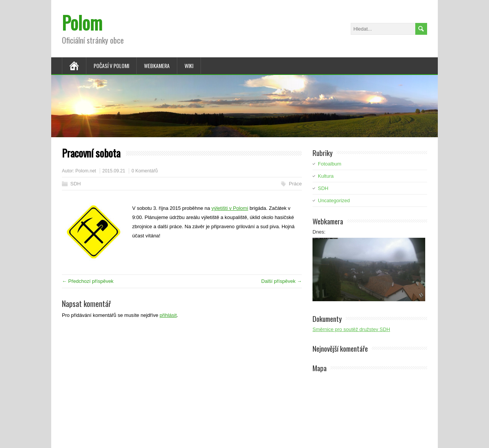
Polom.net (86, 171)
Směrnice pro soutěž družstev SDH (351, 329)
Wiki (189, 66)
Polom (82, 22)
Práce (295, 184)
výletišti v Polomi (230, 208)
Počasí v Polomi (111, 66)
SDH (75, 184)
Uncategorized (334, 200)
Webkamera (157, 66)
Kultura (326, 176)
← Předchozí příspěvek (88, 281)
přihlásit (168, 315)
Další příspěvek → (282, 281)
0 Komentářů (145, 171)
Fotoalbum (330, 164)
